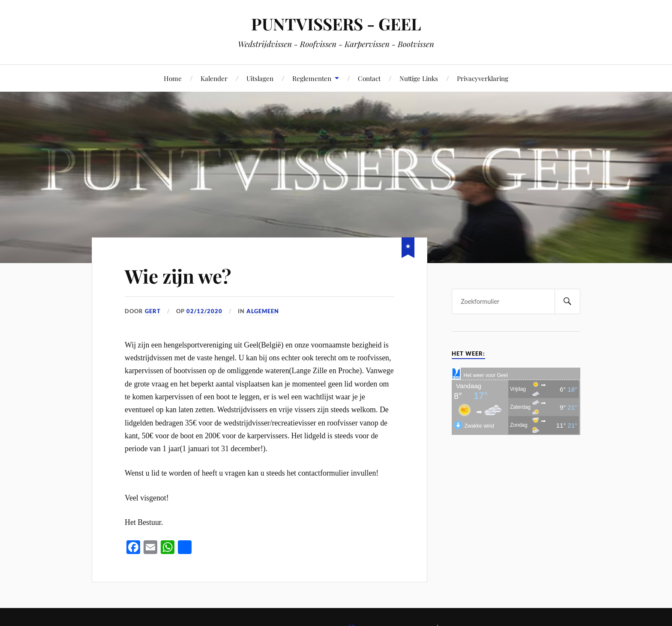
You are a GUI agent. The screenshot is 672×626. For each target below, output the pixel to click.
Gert (153, 311)
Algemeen (263, 311)
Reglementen (312, 78)
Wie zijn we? (178, 276)
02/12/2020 (204, 311)
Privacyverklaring (483, 78)
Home (173, 78)
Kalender (214, 78)
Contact (369, 78)
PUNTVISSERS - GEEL (336, 24)
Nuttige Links (419, 78)
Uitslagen (260, 78)
